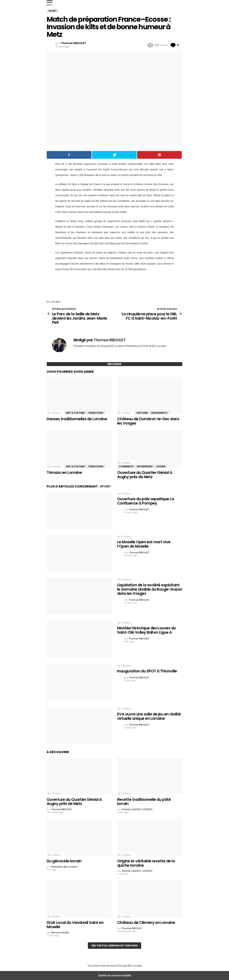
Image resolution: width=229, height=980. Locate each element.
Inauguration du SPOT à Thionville (147, 671)
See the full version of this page (114, 946)
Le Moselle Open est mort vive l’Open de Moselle (144, 544)
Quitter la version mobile (115, 975)
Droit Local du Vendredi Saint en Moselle (75, 925)
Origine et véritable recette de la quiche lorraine (146, 863)
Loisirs (161, 466)
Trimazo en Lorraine (64, 473)
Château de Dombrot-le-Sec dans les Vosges (148, 421)
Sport (106, 486)
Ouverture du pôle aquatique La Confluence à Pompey (146, 501)
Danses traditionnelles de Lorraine (77, 419)
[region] (114, 284)
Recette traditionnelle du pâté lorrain (144, 802)
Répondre (114, 364)
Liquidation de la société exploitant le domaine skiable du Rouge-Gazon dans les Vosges (150, 589)
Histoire (142, 413)
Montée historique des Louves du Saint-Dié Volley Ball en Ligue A (147, 630)
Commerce (126, 466)
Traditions (96, 413)
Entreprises (145, 466)
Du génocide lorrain (64, 861)
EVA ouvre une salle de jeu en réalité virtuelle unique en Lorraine (149, 716)
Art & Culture (75, 413)
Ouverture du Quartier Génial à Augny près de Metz (145, 475)
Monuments (159, 413)
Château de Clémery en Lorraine (146, 923)
